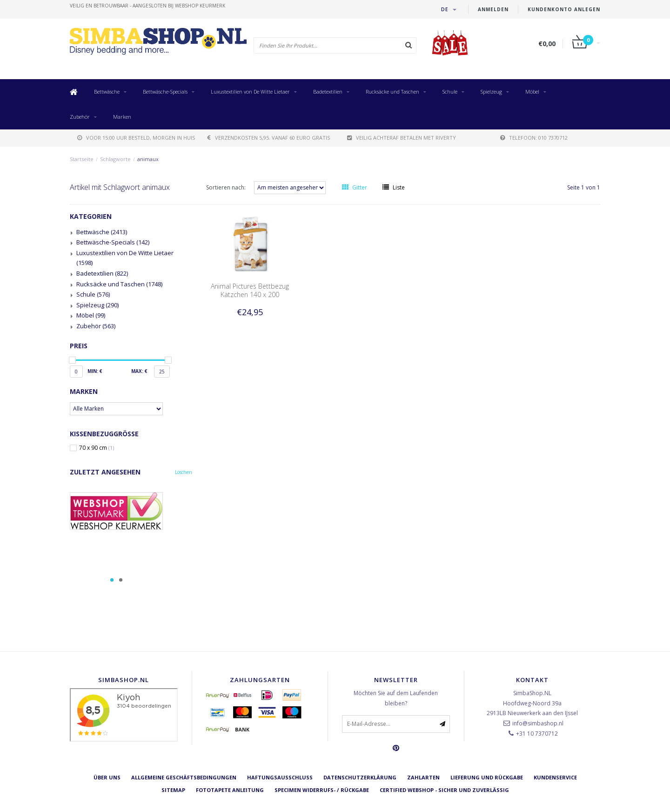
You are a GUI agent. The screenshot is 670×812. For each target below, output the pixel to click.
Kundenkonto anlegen (564, 9)
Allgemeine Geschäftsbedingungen (184, 777)
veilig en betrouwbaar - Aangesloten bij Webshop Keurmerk (147, 6)
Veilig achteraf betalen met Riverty (402, 138)
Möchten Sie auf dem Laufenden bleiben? (396, 698)
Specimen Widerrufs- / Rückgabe (322, 790)
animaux (148, 159)
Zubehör (80, 117)
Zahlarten (423, 777)
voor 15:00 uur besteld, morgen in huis (136, 138)
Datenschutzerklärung (360, 777)
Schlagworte (115, 159)
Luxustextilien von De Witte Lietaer (250, 91)
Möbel (532, 91)
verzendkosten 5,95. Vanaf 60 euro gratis (269, 138)
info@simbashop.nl (538, 723)
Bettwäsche (107, 91)
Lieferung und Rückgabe (487, 777)
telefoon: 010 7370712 (534, 138)
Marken (122, 117)
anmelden (493, 9)
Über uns (107, 777)
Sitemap (173, 790)
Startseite (82, 159)
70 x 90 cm (97, 448)
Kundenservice (555, 777)
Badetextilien (328, 91)
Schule (450, 91)
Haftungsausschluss (280, 777)
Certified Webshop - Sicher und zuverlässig (444, 790)
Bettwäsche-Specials (165, 91)
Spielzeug (491, 91)
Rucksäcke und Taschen (392, 91)
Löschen (184, 472)
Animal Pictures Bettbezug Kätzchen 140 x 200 (250, 290)
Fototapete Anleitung (230, 790)
